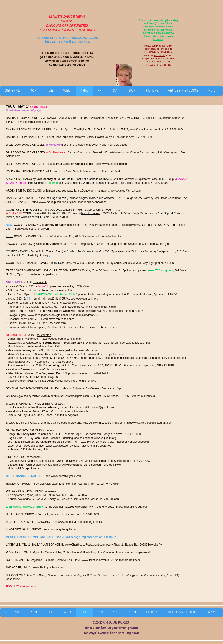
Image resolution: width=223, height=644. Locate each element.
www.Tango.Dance (78, 191)
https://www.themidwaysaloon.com (103, 354)
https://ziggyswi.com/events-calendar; (143, 575)
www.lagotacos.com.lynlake (63, 446)
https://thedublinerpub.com (132, 507)
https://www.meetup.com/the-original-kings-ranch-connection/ (69, 202)
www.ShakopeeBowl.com (48, 568)
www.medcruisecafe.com (66, 514)
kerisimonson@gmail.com (98, 408)
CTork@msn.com (124, 137)
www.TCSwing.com (161, 270)
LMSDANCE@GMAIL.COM (79, 38)
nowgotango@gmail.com (126, 191)
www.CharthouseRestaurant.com (152, 423)
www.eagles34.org (87, 299)
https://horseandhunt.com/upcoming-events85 (124, 552)
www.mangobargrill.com (62, 529)
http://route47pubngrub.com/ (126, 311)
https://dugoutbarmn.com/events (61, 339)
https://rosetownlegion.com (139, 366)
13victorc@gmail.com (77, 396)
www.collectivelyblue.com (66, 476)
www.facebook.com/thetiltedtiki (91, 373)
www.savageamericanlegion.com (48, 315)
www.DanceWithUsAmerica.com (79, 172)
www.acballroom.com (115, 164)
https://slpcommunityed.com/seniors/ (35, 122)
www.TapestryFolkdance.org (75, 522)
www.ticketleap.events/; (96, 560)
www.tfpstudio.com (141, 130)
